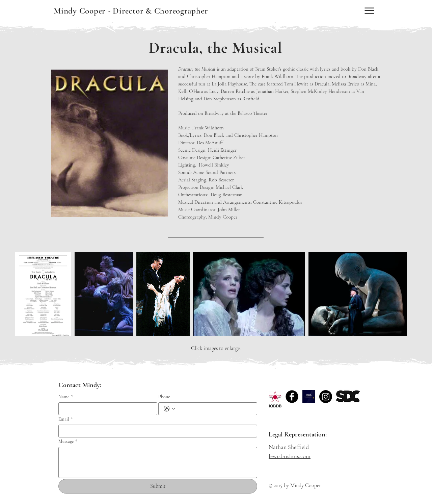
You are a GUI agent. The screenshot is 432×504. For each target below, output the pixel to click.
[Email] (156, 431)
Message (68, 441)
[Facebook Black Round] (292, 397)
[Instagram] (326, 397)
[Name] (106, 409)
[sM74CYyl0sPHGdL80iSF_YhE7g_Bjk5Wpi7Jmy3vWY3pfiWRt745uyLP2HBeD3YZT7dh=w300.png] (309, 397)
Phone (164, 397)
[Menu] (369, 11)
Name (66, 397)
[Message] (158, 462)
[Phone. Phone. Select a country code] (169, 409)
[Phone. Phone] (214, 409)
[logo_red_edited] (275, 397)
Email (65, 419)
